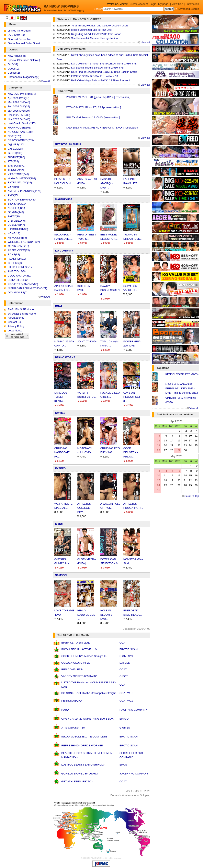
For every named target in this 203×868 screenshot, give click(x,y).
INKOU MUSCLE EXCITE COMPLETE (84, 737)
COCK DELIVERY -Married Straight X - (84, 656)
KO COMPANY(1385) (20, 132)
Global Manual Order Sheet (24, 43)
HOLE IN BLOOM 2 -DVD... (107, 615)
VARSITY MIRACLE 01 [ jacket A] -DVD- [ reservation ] (98, 97)
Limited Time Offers (19, 31)
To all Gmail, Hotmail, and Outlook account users (100, 26)
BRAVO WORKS (65, 357)
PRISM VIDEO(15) (19, 250)
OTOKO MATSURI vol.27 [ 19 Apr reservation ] (93, 107)
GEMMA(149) (16, 212)
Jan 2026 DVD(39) (19, 111)
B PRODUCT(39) (18, 229)
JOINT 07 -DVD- (87, 341)
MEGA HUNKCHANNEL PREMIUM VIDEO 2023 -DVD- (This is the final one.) (182, 389)
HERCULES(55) (17, 238)
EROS (123, 765)
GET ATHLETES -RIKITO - (77, 781)
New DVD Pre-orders (68, 144)
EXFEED (60, 468)
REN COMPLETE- (72, 669)
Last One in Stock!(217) (22, 123)
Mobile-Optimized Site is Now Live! (92, 30)
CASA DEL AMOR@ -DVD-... (107, 183)
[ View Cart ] (177, 4)
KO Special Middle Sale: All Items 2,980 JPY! (98, 68)
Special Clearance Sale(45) (24, 60)
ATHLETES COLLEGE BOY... (84, 508)
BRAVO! (124, 719)
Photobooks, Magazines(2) (24, 77)
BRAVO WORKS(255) (21, 140)
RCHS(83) (14, 254)
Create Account (139, 4)
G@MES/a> (127, 656)
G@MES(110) (16, 144)
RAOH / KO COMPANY (133, 710)
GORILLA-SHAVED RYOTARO (80, 774)
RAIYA (65, 710)
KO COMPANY (64, 251)
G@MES (60, 413)
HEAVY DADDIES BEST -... (87, 615)
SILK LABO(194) (18, 204)
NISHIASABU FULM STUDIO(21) (27, 288)
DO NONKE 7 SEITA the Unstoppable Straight (88, 693)
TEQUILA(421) (16, 170)
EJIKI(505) (14, 187)
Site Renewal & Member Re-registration (95, 38)
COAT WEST (127, 693)
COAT (59, 306)
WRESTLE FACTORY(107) (24, 242)
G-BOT (59, 524)
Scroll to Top (192, 496)
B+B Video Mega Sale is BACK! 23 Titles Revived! (101, 80)
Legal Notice (15, 331)
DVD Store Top (16, 35)
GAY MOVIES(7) (18, 292)
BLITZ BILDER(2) (18, 280)
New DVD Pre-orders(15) (22, 94)
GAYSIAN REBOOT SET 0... (132, 397)
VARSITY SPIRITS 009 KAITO (79, 676)
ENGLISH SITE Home (21, 309)
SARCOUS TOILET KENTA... (61, 397)
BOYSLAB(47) (16, 225)
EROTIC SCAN (129, 649)
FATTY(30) (14, 216)
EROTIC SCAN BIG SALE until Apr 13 (95, 76)
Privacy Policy (16, 326)
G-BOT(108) (15, 153)
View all (145, 42)
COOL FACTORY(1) (20, 276)
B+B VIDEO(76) (17, 221)
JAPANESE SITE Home (22, 314)
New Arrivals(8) (17, 56)
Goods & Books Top (19, 39)
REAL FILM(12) (17, 259)
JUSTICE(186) (16, 157)
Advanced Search (188, 9)
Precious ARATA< (72, 701)
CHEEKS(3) (15, 263)
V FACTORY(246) (18, 174)
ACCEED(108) (16, 208)
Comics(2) (14, 73)
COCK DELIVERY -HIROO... (131, 453)
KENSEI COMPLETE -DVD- (182, 374)
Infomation (193, 4)
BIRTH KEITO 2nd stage (76, 643)
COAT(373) (14, 136)
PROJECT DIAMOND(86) (23, 284)
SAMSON (61, 575)
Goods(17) (14, 69)
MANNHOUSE (64, 199)
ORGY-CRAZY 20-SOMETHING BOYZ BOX (87, 719)
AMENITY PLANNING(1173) (25, 191)
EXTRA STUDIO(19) (20, 182)
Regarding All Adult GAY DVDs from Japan (96, 34)
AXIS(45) (13, 195)
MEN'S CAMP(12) (18, 246)
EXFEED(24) (15, 149)
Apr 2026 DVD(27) (19, 98)
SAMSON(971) (17, 166)
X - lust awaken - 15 (73, 728)
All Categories (16, 318)
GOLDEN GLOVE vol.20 (76, 663)
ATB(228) (13, 161)
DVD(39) (13, 64)
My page (163, 4)
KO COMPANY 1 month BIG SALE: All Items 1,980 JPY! (104, 64)
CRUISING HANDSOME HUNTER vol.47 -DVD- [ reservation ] (103, 128)
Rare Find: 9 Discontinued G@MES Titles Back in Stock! (104, 72)
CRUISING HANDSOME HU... (62, 453)
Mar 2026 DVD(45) (19, 102)
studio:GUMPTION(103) (22, 178)
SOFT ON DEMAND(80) (22, 200)
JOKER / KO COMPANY (134, 774)
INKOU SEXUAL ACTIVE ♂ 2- (79, 649)
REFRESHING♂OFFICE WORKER (82, 745)
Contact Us (14, 322)
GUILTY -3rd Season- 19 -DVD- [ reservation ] (93, 117)
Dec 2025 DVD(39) (19, 115)
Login (153, 4)
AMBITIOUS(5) (17, 271)
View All (46, 81)
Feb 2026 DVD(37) (19, 106)
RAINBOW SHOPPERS (61, 6)
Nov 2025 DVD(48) (19, 119)
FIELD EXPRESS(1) (20, 267)
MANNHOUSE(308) (19, 128)
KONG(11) (14, 233)
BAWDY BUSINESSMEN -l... (110, 290)
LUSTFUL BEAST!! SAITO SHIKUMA (83, 765)
